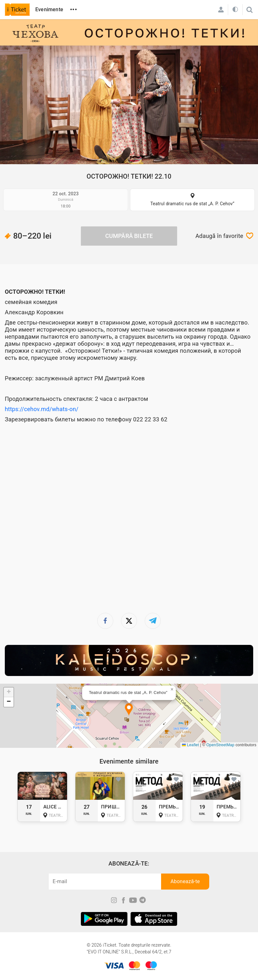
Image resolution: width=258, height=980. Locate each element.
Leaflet (190, 745)
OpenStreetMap (220, 745)
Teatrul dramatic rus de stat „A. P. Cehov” (192, 204)
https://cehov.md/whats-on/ (42, 409)
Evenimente (49, 9)
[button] (129, 710)
